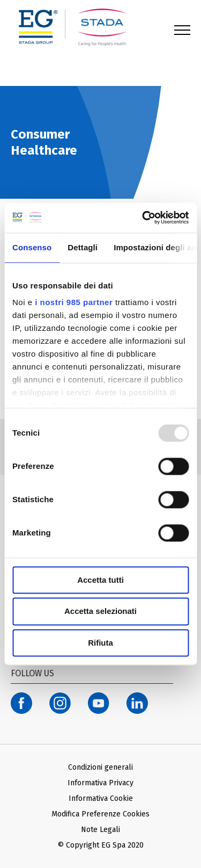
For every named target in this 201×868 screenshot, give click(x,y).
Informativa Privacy (100, 783)
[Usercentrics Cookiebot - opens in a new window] (143, 218)
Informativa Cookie (101, 798)
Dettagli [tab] (83, 247)
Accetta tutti (100, 580)
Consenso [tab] (32, 247)
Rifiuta (100, 643)
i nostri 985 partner (74, 302)
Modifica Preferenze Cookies (100, 814)
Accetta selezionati (100, 612)
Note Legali (100, 830)
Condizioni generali (100, 767)
